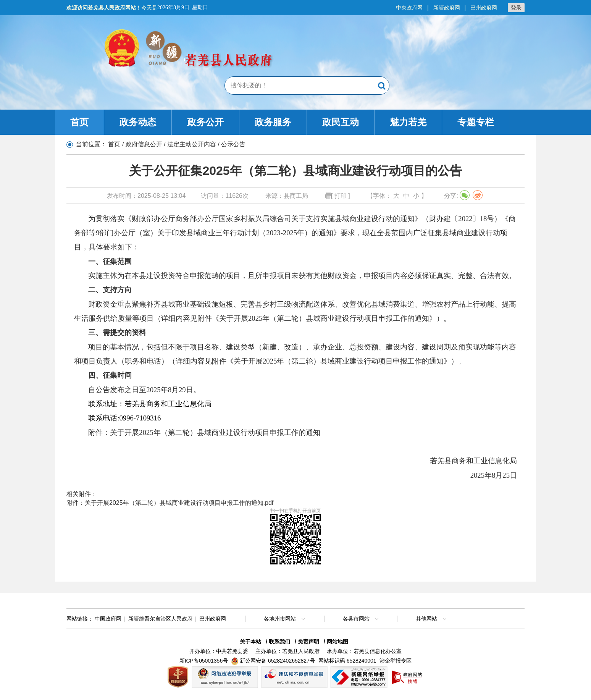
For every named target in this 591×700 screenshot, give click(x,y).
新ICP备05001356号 (204, 661)
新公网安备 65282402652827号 (277, 661)
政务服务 (273, 122)
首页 (79, 122)
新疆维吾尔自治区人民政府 (160, 619)
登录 (516, 8)
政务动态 (138, 122)
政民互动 (341, 122)
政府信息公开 (144, 144)
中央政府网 (409, 8)
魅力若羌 (408, 122)
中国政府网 (108, 619)
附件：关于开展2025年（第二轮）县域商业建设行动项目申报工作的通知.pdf (170, 503)
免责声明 (308, 642)
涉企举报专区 (396, 661)
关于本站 (250, 642)
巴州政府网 (484, 8)
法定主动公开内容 (192, 144)
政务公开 (205, 122)
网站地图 (337, 642)
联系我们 (279, 642)
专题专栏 (476, 122)
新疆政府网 (447, 8)
